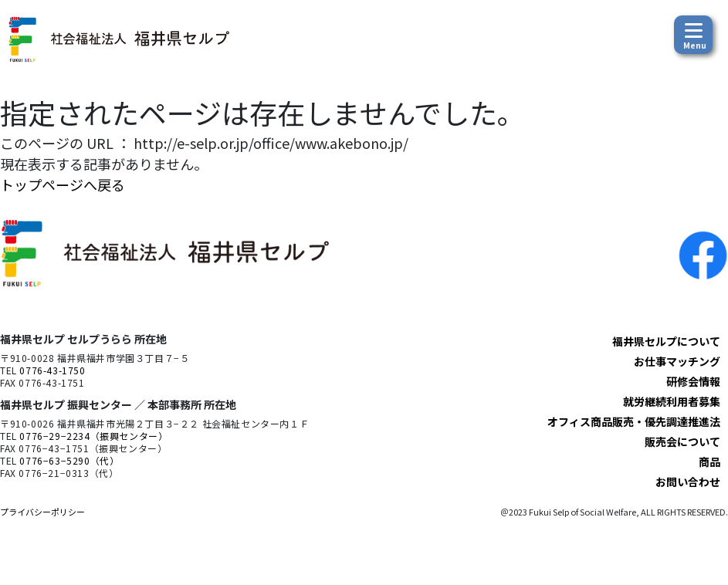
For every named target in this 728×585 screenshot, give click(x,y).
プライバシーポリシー (42, 512)
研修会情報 (693, 381)
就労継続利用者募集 (672, 401)
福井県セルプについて (666, 341)
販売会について (682, 441)
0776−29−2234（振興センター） (93, 436)
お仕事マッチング (677, 361)
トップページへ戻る (63, 184)
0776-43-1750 (52, 370)
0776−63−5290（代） (69, 460)
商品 (709, 462)
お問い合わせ (688, 482)
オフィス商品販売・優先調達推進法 (634, 421)
